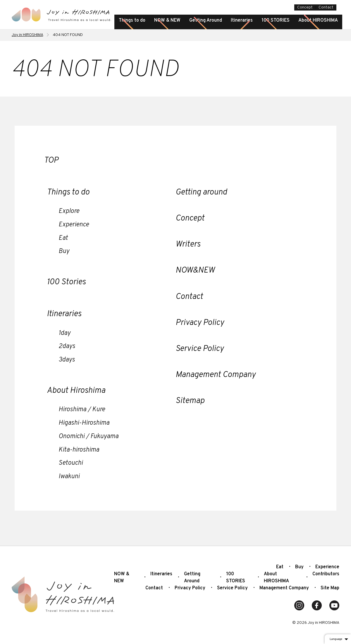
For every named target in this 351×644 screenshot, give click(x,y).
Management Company (216, 375)
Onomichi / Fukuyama (88, 436)
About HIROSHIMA (318, 20)
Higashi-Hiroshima (84, 423)
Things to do (132, 20)
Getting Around (206, 20)
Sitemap (190, 401)
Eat (63, 238)
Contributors (326, 574)
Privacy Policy (200, 323)
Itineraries (242, 20)
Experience (74, 225)
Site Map (330, 588)
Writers (188, 244)
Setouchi (71, 463)
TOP (51, 161)
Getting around (201, 192)
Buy (64, 251)
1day (64, 333)
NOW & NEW (167, 20)
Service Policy (200, 349)
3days (67, 360)
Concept (305, 7)
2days (67, 346)
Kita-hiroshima (79, 450)
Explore (69, 211)
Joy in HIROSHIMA (27, 35)
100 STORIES (276, 20)
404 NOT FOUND (68, 35)
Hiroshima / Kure (82, 410)
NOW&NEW (195, 271)
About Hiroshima (76, 391)
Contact (326, 7)
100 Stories (66, 282)
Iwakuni (69, 477)
